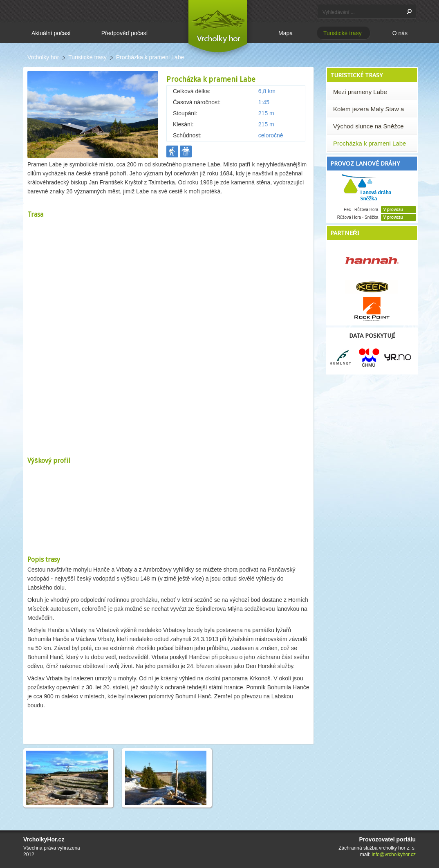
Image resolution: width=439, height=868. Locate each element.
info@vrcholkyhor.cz (394, 855)
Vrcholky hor (43, 57)
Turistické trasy (87, 57)
